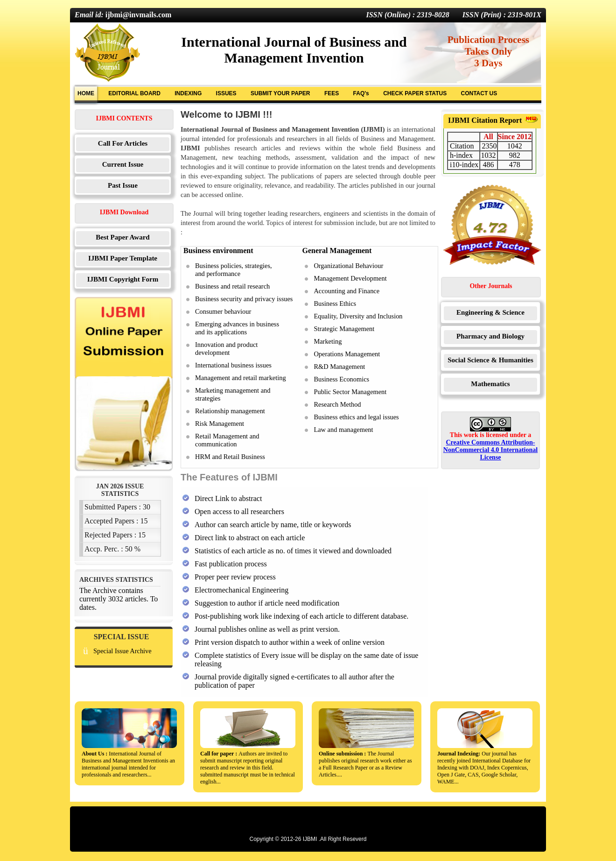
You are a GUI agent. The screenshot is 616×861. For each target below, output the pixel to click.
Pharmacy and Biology (490, 336)
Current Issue (123, 164)
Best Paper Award (122, 237)
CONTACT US (479, 93)
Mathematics (490, 384)
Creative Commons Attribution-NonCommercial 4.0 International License (490, 450)
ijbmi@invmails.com (139, 15)
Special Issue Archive (122, 651)
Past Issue (123, 185)
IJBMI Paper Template (123, 258)
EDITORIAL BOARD (134, 93)
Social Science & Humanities (490, 360)
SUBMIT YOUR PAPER (280, 93)
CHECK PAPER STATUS (415, 93)
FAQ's (361, 93)
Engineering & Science (490, 312)
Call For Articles (123, 143)
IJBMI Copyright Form (123, 279)
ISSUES (226, 93)
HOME (86, 93)
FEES (332, 93)
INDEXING (188, 93)
